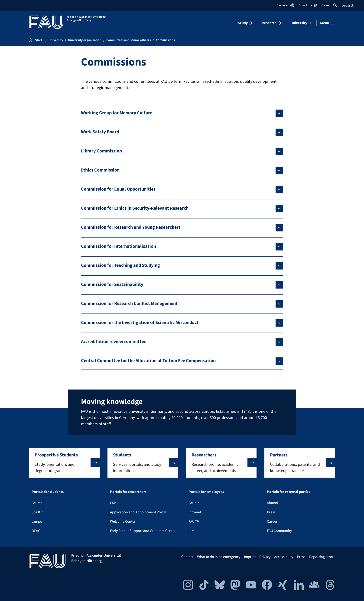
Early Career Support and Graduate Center (143, 531)
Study (243, 23)
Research (269, 23)
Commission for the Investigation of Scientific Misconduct (140, 323)
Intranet (195, 512)
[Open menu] (328, 23)
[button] (64, 463)
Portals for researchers (128, 492)
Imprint (250, 557)
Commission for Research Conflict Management (129, 304)
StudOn (38, 512)
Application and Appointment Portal (138, 512)
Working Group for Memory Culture (117, 113)
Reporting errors (322, 557)
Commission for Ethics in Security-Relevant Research (135, 208)
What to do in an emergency (219, 557)
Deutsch (348, 5)
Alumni (273, 503)
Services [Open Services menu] (285, 5)
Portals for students (48, 492)
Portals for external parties (289, 492)
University (299, 23)
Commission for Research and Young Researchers (131, 227)
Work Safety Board (100, 132)
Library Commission (101, 151)
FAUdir (194, 503)
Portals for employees (206, 492)
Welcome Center (123, 522)
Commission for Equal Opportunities (118, 189)
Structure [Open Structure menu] (308, 5)
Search (329, 5)
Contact (187, 557)
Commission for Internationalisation (119, 246)
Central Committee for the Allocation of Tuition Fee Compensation (148, 361)
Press (271, 512)
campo (37, 522)
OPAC (36, 531)
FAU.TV (194, 522)
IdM (191, 531)
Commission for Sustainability (112, 284)
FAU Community (279, 531)
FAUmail (38, 503)
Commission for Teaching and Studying (120, 265)
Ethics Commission (100, 170)
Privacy (265, 557)
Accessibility (284, 557)
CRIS (114, 503)
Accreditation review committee (114, 342)
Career (272, 522)
